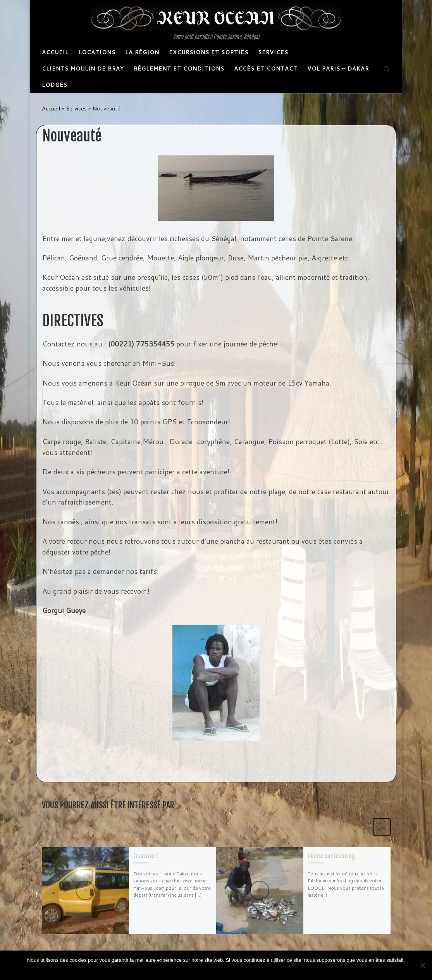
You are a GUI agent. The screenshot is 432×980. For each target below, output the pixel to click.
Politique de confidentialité (223, 970)
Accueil (51, 108)
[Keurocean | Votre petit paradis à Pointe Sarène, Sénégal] (216, 18)
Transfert (146, 856)
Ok (187, 970)
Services (76, 108)
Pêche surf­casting (331, 856)
